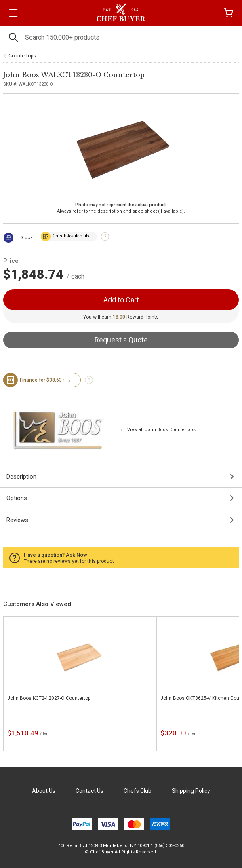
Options (17, 498)
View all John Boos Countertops (161, 430)
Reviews (17, 520)
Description (21, 477)
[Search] (121, 37)
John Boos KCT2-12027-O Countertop (49, 698)
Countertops (22, 56)
